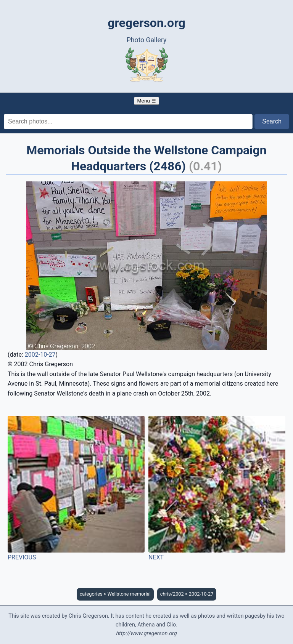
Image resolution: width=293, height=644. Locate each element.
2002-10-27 (40, 355)
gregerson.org (146, 23)
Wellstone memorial (129, 594)
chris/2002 (172, 594)
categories (91, 594)
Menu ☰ (146, 101)
